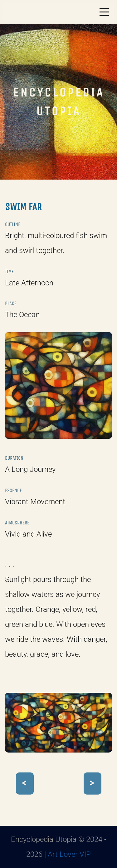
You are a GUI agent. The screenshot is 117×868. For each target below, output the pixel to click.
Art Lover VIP (69, 854)
